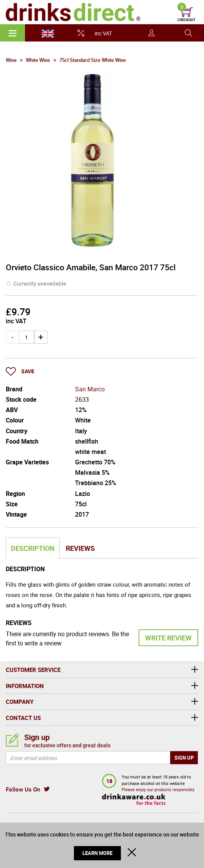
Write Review (168, 638)
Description (33, 548)
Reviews (80, 548)
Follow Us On (23, 789)
